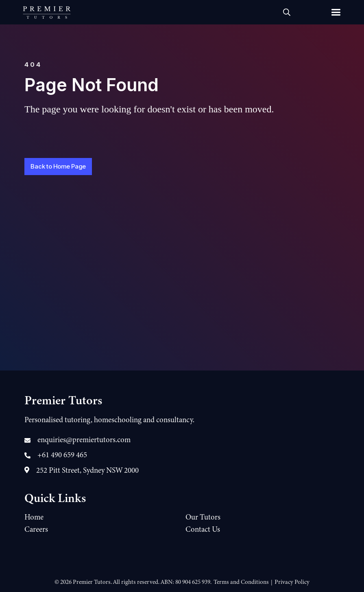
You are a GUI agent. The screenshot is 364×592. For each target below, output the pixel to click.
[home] (47, 12)
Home (34, 517)
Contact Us (203, 529)
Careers (36, 529)
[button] (336, 12)
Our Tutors (203, 517)
